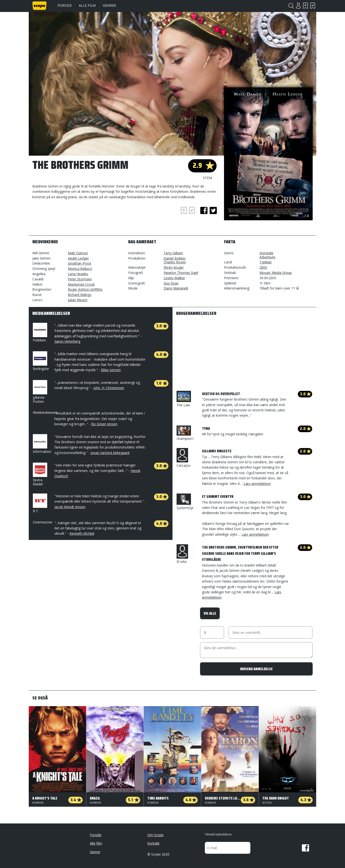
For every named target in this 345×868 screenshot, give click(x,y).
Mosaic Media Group (276, 273)
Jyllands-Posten (40, 392)
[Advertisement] (71, 219)
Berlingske (41, 361)
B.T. (40, 503)
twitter (213, 210)
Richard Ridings (80, 295)
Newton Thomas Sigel (181, 273)
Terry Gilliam (173, 253)
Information (42, 444)
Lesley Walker (174, 278)
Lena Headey (78, 274)
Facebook (305, 848)
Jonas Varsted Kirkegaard (110, 453)
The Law (184, 399)
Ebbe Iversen (111, 370)
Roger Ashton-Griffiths (85, 289)
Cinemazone (43, 522)
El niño (182, 554)
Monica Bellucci (80, 269)
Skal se (305, 6)
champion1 (185, 433)
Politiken (40, 333)
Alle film (87, 5)
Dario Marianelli (176, 288)
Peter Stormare (80, 279)
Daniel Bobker (175, 258)
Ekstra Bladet (40, 474)
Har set (313, 6)
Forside (65, 5)
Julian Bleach (78, 300)
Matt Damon (78, 253)
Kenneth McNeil (82, 533)
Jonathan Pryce (80, 263)
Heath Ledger (78, 258)
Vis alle (210, 613)
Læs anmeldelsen (257, 484)
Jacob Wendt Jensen (70, 507)
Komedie (266, 253)
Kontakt (153, 843)
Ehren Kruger (174, 267)
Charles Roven (175, 262)
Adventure (267, 257)
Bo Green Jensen (104, 424)
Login (298, 6)
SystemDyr (185, 502)
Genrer (109, 5)
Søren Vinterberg (67, 341)
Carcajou (184, 458)
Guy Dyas (171, 283)
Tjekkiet (266, 262)
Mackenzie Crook (81, 284)
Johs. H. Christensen (109, 388)
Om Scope (155, 835)
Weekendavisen (45, 412)
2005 (263, 267)
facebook (204, 210)
